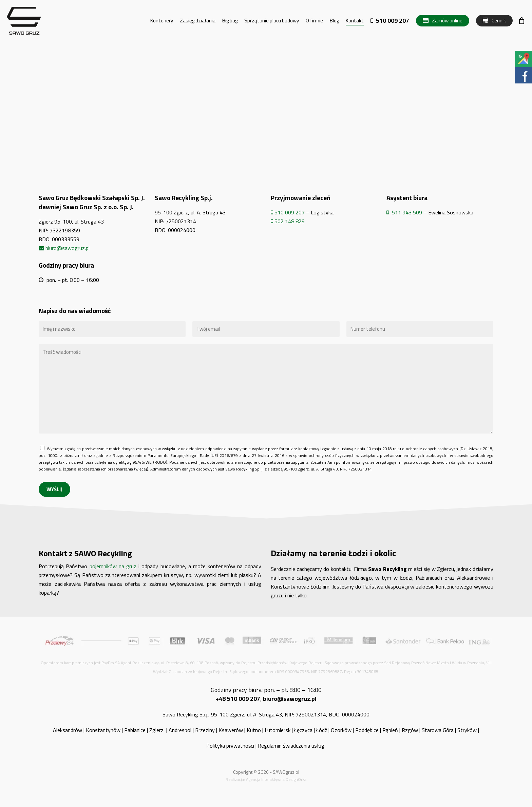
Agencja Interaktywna (265, 779)
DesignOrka (296, 779)
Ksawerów (231, 730)
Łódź (322, 730)
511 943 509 (404, 212)
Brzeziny (205, 730)
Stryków (467, 730)
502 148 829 (288, 221)
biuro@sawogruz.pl (64, 248)
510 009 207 (288, 212)
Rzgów (410, 730)
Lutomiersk (278, 730)
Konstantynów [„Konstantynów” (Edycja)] (103, 730)
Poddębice (367, 730)
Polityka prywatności (230, 746)
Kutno (254, 730)
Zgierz (157, 730)
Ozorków (341, 730)
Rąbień (390, 730)
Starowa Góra (438, 730)
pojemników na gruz (112, 566)
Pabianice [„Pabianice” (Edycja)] (135, 730)
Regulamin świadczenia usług (292, 746)
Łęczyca (303, 730)
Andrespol (180, 730)
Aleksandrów (68, 730)
